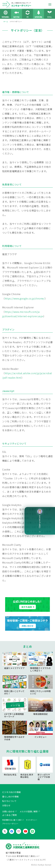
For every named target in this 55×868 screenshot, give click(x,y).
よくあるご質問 (9, 815)
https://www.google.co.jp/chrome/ (25, 298)
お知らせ (6, 805)
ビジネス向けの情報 (11, 792)
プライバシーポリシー (10, 824)
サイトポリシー (32, 820)
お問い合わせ (8, 811)
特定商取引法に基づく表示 (12, 820)
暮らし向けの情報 (10, 797)
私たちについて (9, 801)
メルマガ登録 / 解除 (29, 811)
